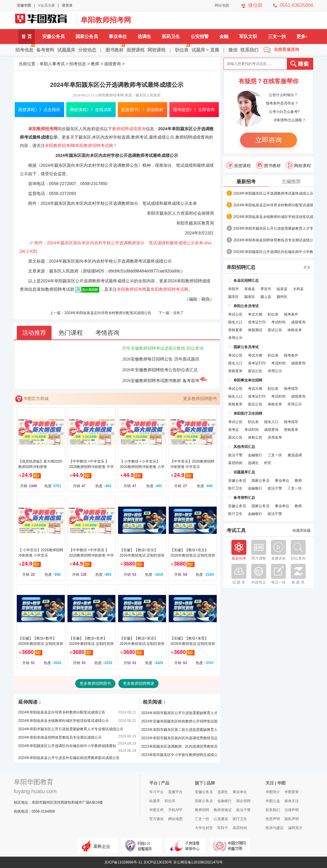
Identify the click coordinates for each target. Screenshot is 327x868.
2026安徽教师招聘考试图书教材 (152, 381)
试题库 (198, 50)
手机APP (175, 810)
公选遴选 (221, 819)
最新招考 (246, 182)
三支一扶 (277, 36)
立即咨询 (269, 140)
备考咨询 (195, 381)
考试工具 (236, 531)
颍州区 (282, 297)
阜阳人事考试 (52, 64)
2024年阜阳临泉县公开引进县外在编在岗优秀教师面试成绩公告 (69, 758)
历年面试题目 (187, 359)
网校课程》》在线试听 (91, 110)
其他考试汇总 (244, 447)
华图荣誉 (292, 792)
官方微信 (156, 819)
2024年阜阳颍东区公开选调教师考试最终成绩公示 (273, 193)
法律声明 (292, 810)
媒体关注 (292, 801)
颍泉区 (250, 297)
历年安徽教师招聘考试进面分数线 (154, 348)
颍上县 (266, 297)
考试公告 (235, 314)
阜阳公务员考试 (246, 306)
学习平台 (156, 792)
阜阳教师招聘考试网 (94, 146)
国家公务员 (87, 36)
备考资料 (45, 50)
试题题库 (66, 50)
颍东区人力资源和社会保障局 (187, 213)
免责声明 (273, 819)
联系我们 (249, 50)
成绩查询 (112, 64)
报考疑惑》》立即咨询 (194, 110)
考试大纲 (255, 314)
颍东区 (233, 297)
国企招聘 (243, 801)
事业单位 (118, 36)
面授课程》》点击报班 (39, 110)
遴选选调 (295, 455)
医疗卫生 (235, 488)
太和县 (298, 289)
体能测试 (255, 330)
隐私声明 (292, 819)
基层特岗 (235, 463)
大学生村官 (204, 828)
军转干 (223, 828)
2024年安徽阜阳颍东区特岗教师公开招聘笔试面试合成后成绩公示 (179, 722)
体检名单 (295, 330)
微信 (233, 50)
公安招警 (200, 36)
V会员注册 (46, 5)
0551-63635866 (296, 5)
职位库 (170, 801)
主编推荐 (291, 182)
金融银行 (255, 455)
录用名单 (275, 437)
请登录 (67, 5)
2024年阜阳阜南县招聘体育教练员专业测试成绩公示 (60, 737)
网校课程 (156, 50)
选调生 (144, 36)
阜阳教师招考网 (106, 20)
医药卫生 (171, 36)
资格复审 (235, 330)
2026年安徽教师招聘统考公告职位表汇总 (160, 370)
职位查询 (195, 348)
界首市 (266, 289)
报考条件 (291, 314)
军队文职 (248, 36)
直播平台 (175, 792)
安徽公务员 (54, 36)
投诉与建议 (275, 828)
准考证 (233, 430)
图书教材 (115, 48)
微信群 (255, 5)
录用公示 (235, 338)
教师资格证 (223, 810)
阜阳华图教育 (34, 782)
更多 (302, 36)
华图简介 (273, 792)
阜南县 (250, 289)
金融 (224, 36)
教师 (95, 64)
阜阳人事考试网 (44, 20)
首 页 (26, 36)
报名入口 (235, 322)
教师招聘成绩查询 (129, 129)
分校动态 (87, 50)
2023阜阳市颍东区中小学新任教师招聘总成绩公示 (179, 756)
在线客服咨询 (287, 49)
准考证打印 (257, 322)
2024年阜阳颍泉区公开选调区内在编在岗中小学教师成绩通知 (67, 746)
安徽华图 (24, 5)
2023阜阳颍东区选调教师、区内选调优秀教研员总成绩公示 (179, 747)
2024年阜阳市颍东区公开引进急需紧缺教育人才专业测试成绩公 (273, 229)
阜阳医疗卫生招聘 (248, 413)
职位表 (183, 48)
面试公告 (275, 330)
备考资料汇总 (244, 498)
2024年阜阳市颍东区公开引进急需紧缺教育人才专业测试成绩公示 (71, 729)
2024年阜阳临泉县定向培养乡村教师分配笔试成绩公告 (108, 313)
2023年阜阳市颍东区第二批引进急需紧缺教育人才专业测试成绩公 (179, 731)
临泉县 (282, 289)
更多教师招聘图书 (200, 399)
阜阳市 (233, 289)
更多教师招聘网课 (138, 683)
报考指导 (291, 389)
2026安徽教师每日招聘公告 (147, 359)
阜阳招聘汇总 (241, 267)
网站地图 (222, 5)
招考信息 (25, 48)
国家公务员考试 (246, 347)
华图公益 (273, 801)
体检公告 (255, 437)
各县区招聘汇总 (246, 281)
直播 (215, 50)
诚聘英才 (295, 828)
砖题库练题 (302, 531)
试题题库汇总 (244, 472)
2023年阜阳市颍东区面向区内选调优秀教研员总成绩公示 (179, 739)
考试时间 (278, 322)
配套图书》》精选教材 (142, 110)
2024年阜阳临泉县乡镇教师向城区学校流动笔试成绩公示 (64, 721)
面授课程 (135, 50)
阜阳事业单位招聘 (248, 380)
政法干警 (235, 455)
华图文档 (156, 810)
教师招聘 (202, 810)
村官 (268, 463)
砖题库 (155, 801)
